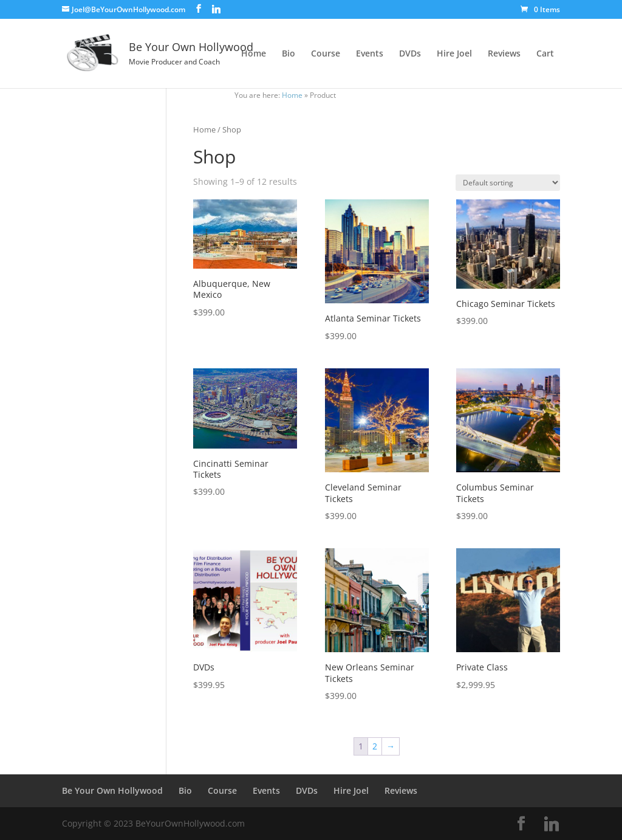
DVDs (410, 54)
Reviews (504, 54)
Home (254, 54)
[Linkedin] (216, 9)
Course (326, 54)
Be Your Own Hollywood (112, 790)
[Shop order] (508, 183)
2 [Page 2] (375, 746)
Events (370, 54)
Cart (545, 54)
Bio (289, 54)
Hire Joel (454, 54)
